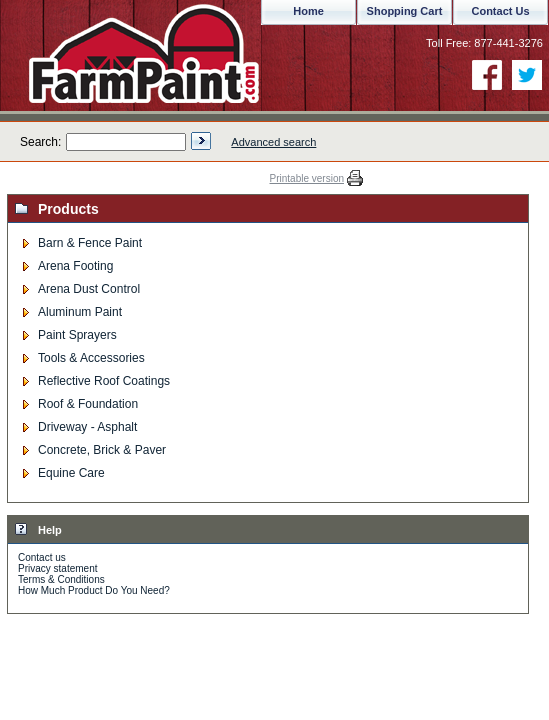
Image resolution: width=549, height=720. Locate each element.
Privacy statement (57, 568)
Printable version (307, 178)
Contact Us (500, 11)
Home (308, 11)
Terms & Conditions (61, 579)
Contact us (42, 557)
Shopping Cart (405, 11)
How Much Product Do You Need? (94, 590)
